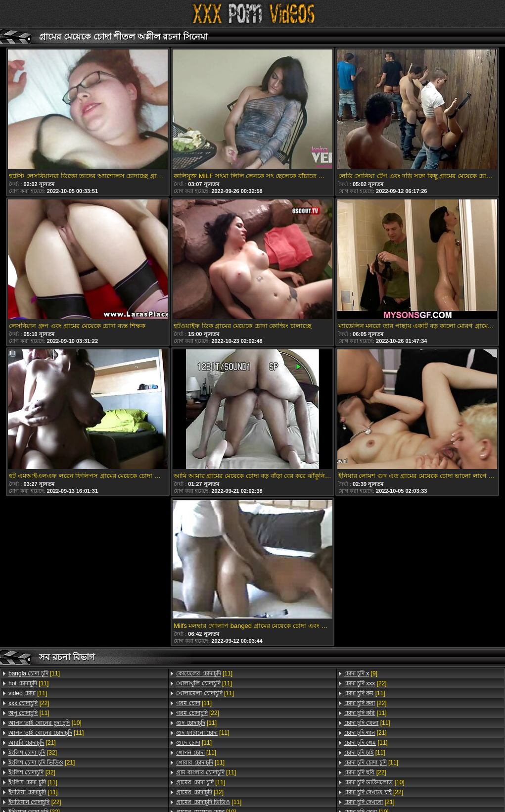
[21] (32, 743)
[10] (45, 723)
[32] (33, 753)
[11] (34, 673)
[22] (29, 703)
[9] (361, 673)
